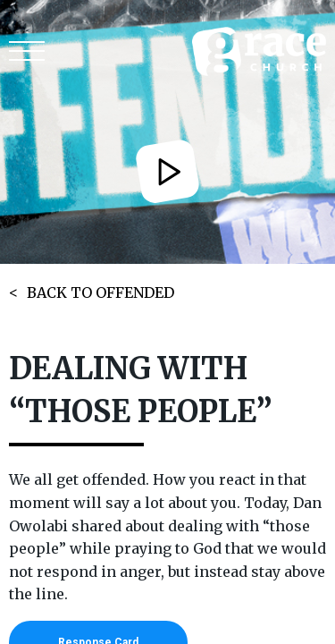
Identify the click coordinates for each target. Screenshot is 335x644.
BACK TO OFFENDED (100, 292)
